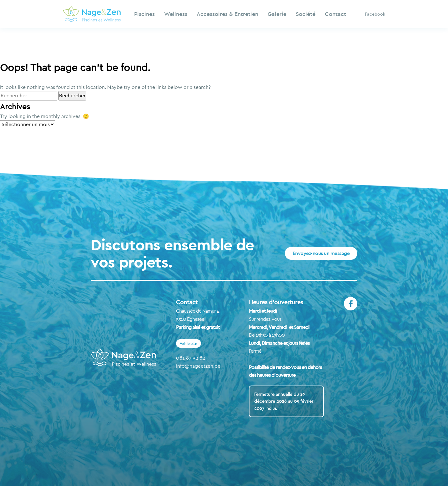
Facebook (375, 14)
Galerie (277, 14)
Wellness (176, 14)
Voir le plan (189, 343)
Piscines (144, 14)
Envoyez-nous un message (321, 253)
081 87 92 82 (191, 358)
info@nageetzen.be (198, 366)
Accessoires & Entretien (227, 14)
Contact (335, 14)
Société (306, 14)
